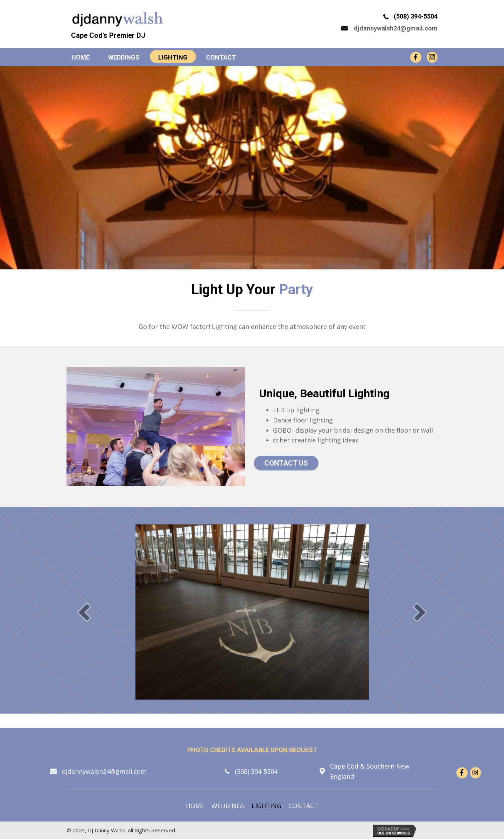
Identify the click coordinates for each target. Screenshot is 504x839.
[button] (84, 612)
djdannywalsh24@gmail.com (396, 28)
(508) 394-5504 (416, 16)
